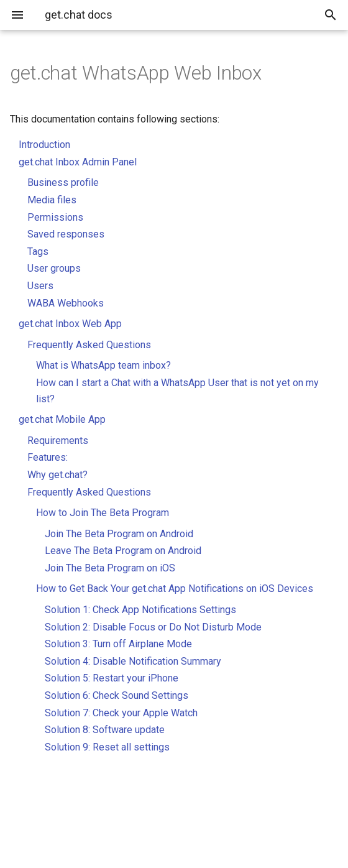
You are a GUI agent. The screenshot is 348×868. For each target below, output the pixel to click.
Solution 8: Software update (105, 730)
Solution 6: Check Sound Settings (117, 695)
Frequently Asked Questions (89, 345)
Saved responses (66, 234)
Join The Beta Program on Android (119, 534)
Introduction (44, 145)
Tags (38, 252)
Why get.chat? (57, 475)
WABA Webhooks (66, 303)
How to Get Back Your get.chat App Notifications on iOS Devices (175, 589)
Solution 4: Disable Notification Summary (133, 661)
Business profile (63, 182)
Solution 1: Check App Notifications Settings (140, 610)
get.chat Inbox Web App (70, 324)
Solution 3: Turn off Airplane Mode (118, 644)
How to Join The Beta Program (103, 513)
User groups (54, 268)
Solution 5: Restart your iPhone (112, 678)
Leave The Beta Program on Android (123, 551)
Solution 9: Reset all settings (107, 747)
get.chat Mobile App (62, 419)
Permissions (55, 217)
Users (40, 286)
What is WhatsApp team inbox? (103, 365)
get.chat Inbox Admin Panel (78, 162)
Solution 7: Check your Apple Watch (121, 713)
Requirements (58, 441)
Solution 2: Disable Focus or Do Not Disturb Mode (153, 627)
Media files (52, 200)
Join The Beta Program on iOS (110, 568)
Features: (48, 457)
